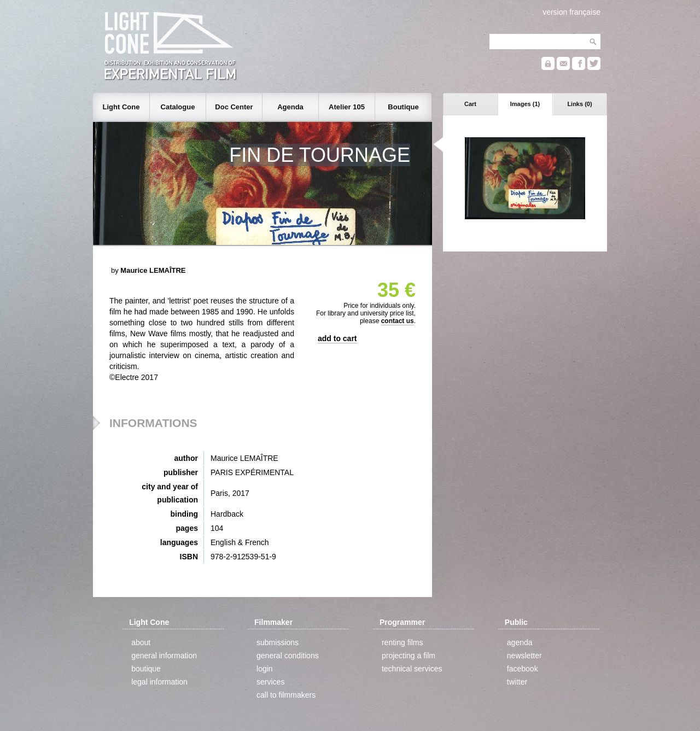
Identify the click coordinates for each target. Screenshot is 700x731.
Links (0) (579, 104)
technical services (412, 669)
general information (164, 656)
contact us (398, 321)
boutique (146, 669)
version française (571, 12)
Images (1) (525, 104)
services (270, 682)
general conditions (288, 656)
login (265, 669)
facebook (523, 669)
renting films (402, 642)
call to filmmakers (286, 695)
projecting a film (409, 656)
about (141, 642)
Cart (470, 104)
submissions (278, 642)
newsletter (524, 656)
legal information (159, 682)
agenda (520, 642)
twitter (517, 682)
